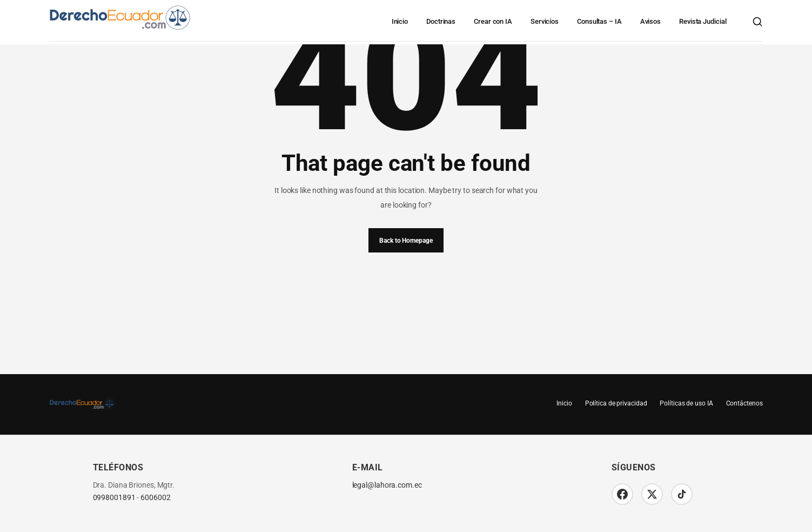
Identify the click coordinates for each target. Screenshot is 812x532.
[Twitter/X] (652, 494)
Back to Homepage (406, 241)
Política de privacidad (616, 403)
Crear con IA (493, 21)
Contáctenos (744, 403)
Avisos (650, 21)
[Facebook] (622, 494)
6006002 (155, 498)
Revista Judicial (703, 21)
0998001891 (114, 498)
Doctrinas (441, 21)
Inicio (400, 21)
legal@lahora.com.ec (387, 485)
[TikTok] (682, 494)
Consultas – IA (599, 21)
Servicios (545, 21)
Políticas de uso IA (686, 403)
